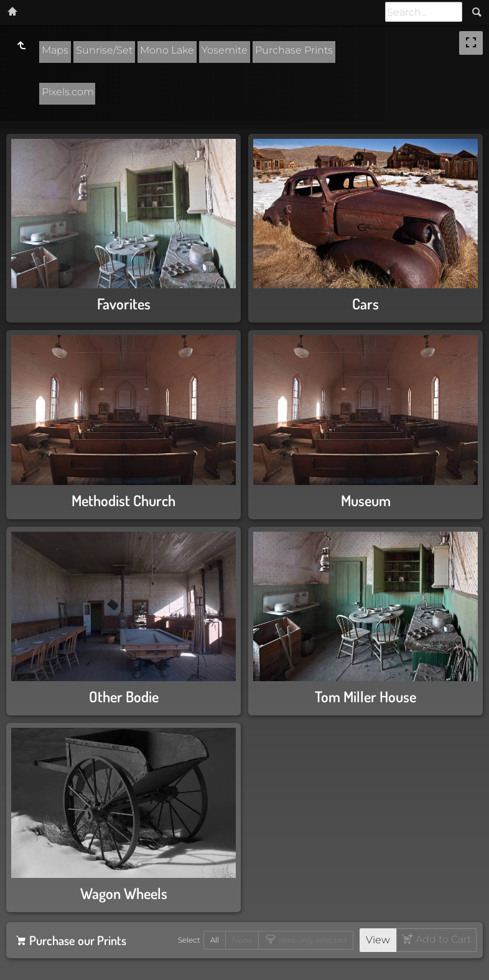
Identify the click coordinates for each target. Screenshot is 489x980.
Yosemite (225, 50)
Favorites (124, 304)
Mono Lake (167, 50)
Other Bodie (124, 696)
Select (189, 940)
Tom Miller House (366, 696)
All (215, 940)
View (378, 940)
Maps (55, 50)
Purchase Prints (294, 50)
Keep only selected (311, 940)
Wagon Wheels (124, 893)
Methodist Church (123, 500)
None (242, 940)
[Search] (424, 12)
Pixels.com (68, 92)
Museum (366, 500)
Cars (366, 304)
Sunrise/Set (104, 50)
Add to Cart (442, 939)
